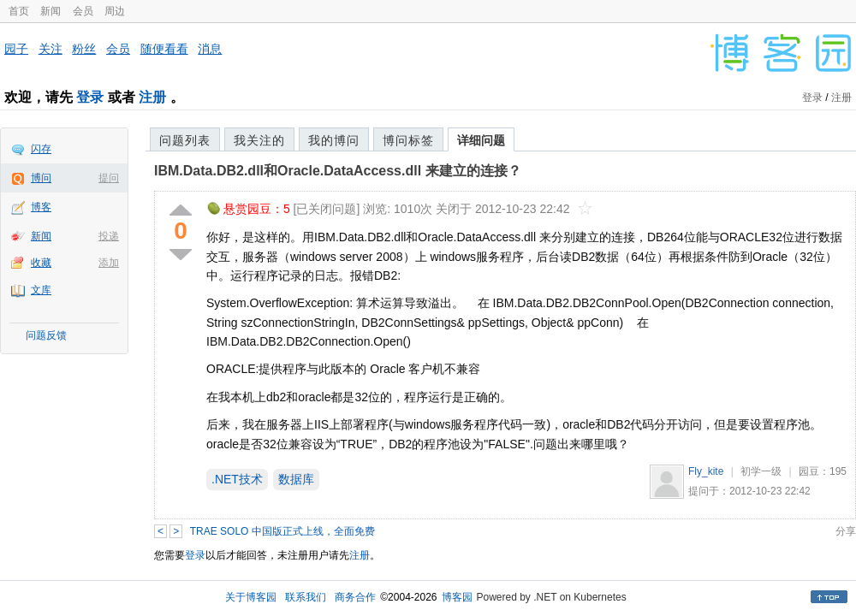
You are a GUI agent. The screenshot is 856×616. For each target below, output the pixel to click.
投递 (109, 236)
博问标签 (408, 140)
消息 (210, 49)
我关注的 (259, 140)
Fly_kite (706, 471)
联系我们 (306, 597)
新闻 (51, 11)
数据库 (296, 479)
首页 (19, 11)
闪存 (41, 149)
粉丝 (84, 49)
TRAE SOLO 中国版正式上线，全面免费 (282, 531)
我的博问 (334, 140)
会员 (83, 11)
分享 (846, 531)
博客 (41, 207)
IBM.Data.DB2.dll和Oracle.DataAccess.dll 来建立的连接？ (338, 171)
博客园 (457, 597)
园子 (16, 49)
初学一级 (761, 471)
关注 (51, 49)
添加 (109, 263)
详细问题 (481, 140)
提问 (109, 178)
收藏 (41, 263)
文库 (41, 290)
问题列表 (185, 140)
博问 (41, 178)
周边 (115, 11)
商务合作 (355, 597)
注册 (152, 97)
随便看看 (164, 49)
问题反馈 (46, 335)
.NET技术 (237, 479)
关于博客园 (251, 597)
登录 (90, 97)
